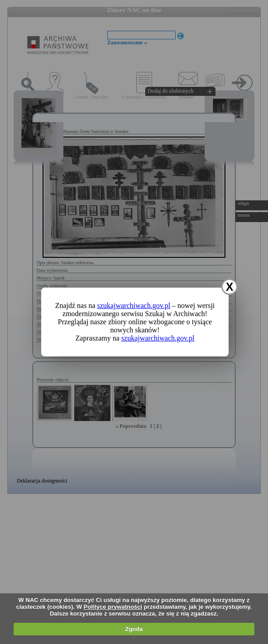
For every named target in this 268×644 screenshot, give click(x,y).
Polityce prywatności (113, 607)
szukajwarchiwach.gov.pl (134, 305)
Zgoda (134, 629)
